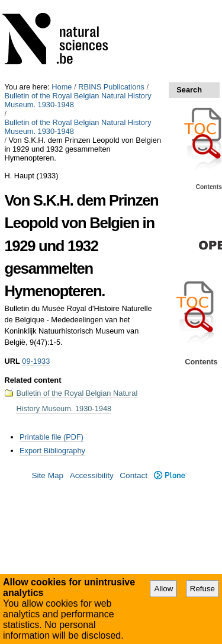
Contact (133, 475)
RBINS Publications (111, 87)
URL (12, 361)
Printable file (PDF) (52, 437)
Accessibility (92, 475)
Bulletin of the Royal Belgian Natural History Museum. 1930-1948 (78, 100)
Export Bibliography (52, 451)
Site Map (47, 475)
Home (62, 87)
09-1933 (36, 361)
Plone (170, 475)
